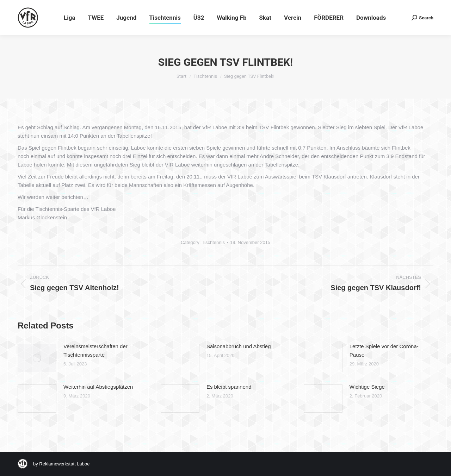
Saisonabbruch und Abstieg (239, 346)
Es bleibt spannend (229, 387)
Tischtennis (213, 242)
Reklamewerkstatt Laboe (64, 464)
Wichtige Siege (367, 387)
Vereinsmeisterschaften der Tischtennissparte (95, 350)
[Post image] (37, 358)
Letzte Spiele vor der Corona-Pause (384, 350)
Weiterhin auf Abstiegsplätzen (98, 387)
